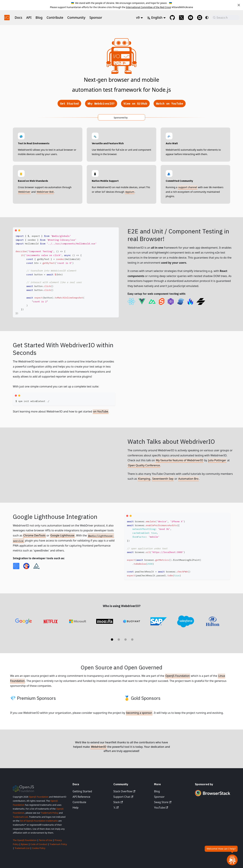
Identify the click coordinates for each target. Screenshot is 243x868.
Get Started (69, 104)
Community (76, 17)
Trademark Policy (50, 813)
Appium (130, 192)
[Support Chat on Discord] (200, 18)
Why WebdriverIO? (101, 104)
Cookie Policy (39, 848)
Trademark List (20, 817)
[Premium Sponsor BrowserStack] (213, 797)
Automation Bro (188, 479)
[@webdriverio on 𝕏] (181, 18)
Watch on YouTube (170, 104)
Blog (39, 17)
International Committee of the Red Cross (148, 7)
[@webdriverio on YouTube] (191, 18)
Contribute (55, 17)
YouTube (161, 808)
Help (76, 808)
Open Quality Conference (144, 465)
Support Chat (123, 797)
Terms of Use (46, 840)
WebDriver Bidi (45, 192)
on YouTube (101, 411)
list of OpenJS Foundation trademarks (39, 821)
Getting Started (82, 791)
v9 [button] (138, 17)
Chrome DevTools (34, 535)
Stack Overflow (124, 791)
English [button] (155, 17)
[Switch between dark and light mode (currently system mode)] (207, 18)
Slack (118, 802)
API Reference (81, 797)
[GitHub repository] (172, 18)
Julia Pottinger (217, 460)
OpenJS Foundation (178, 676)
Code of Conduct (39, 844)
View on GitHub (135, 104)
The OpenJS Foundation (25, 840)
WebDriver (24, 192)
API (29, 17)
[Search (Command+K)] (226, 18)
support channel (188, 187)
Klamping (144, 479)
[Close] (239, 5)
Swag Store (163, 802)
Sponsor (96, 17)
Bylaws (24, 844)
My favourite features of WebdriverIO (180, 460)
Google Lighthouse (62, 535)
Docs (18, 17)
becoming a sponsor (139, 713)
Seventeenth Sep (163, 479)
